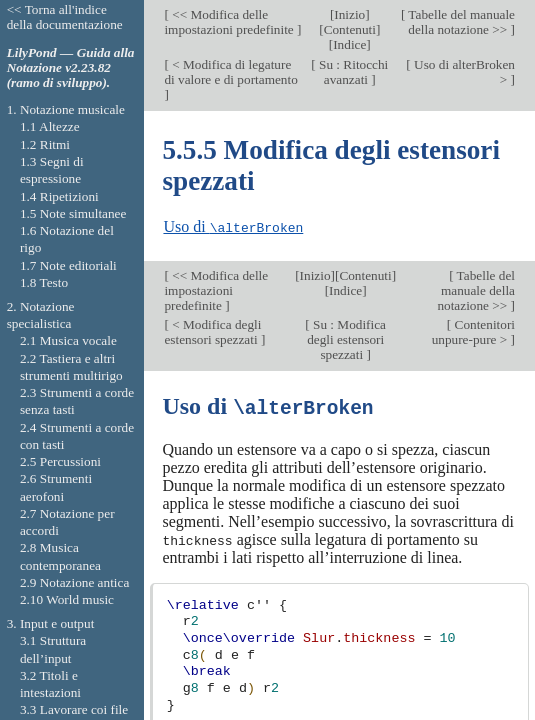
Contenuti (350, 29)
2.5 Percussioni (60, 461)
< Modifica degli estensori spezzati (212, 332)
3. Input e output (51, 623)
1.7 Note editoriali (68, 265)
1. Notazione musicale (66, 109)
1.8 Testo (44, 282)
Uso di (233, 226)
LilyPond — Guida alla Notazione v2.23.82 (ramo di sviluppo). (71, 67)
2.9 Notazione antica (74, 582)
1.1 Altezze (50, 126)
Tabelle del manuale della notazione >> (460, 22)
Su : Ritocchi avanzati (352, 72)
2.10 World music (67, 599)
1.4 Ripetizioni (59, 196)
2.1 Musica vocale (68, 340)
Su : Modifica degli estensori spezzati (346, 339)
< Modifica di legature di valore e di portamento (230, 72)
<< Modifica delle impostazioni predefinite (230, 22)
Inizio (349, 14)
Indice (349, 44)
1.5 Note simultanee (73, 213)
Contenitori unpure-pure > (473, 332)
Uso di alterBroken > (463, 72)
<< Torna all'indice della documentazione (65, 17)
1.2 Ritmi (45, 144)
